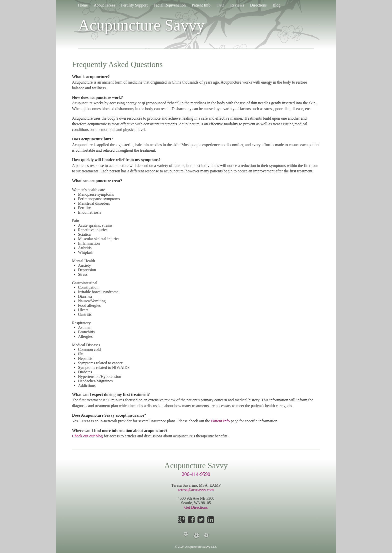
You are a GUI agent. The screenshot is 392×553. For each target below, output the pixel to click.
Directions (258, 5)
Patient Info (201, 5)
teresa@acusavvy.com (196, 490)
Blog (277, 5)
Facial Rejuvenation (170, 5)
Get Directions (196, 507)
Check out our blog (87, 436)
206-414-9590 (196, 474)
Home (83, 5)
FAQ (220, 5)
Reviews (237, 5)
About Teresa (104, 5)
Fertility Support (134, 5)
